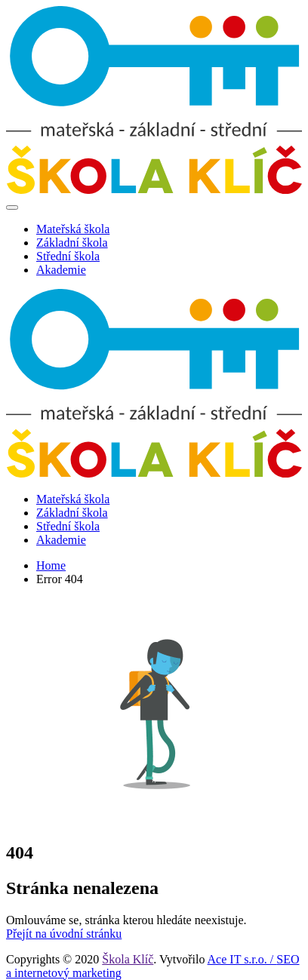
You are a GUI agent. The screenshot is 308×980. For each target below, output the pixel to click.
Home (51, 565)
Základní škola (72, 243)
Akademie (61, 270)
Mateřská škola (73, 229)
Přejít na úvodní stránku (64, 934)
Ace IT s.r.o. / (242, 959)
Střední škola (68, 256)
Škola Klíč (128, 959)
